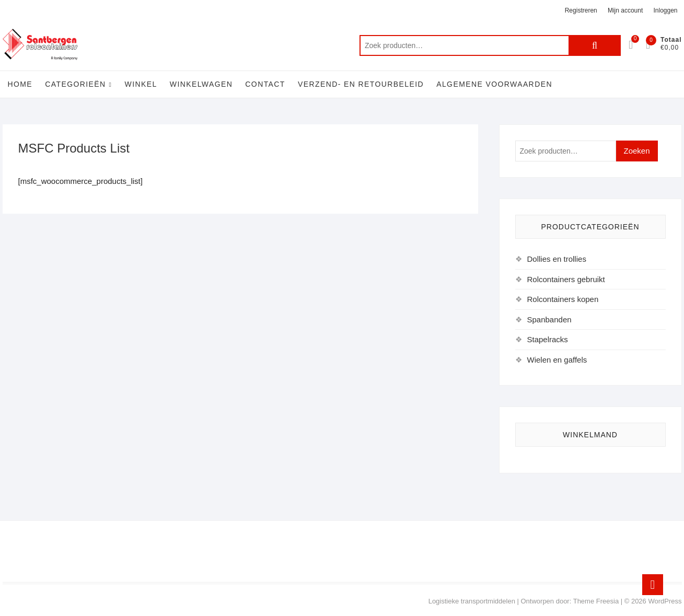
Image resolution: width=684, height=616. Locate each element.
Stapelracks (548, 339)
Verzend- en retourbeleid (361, 84)
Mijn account (625, 10)
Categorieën (75, 84)
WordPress (665, 601)
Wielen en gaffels (557, 360)
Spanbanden (549, 319)
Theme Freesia (596, 601)
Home (20, 84)
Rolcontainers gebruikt (566, 279)
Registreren (581, 10)
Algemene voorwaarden (494, 84)
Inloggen (665, 10)
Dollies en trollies (557, 259)
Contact (265, 84)
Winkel (141, 84)
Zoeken (595, 45)
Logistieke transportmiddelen (472, 601)
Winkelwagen (201, 84)
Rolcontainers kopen (563, 299)
